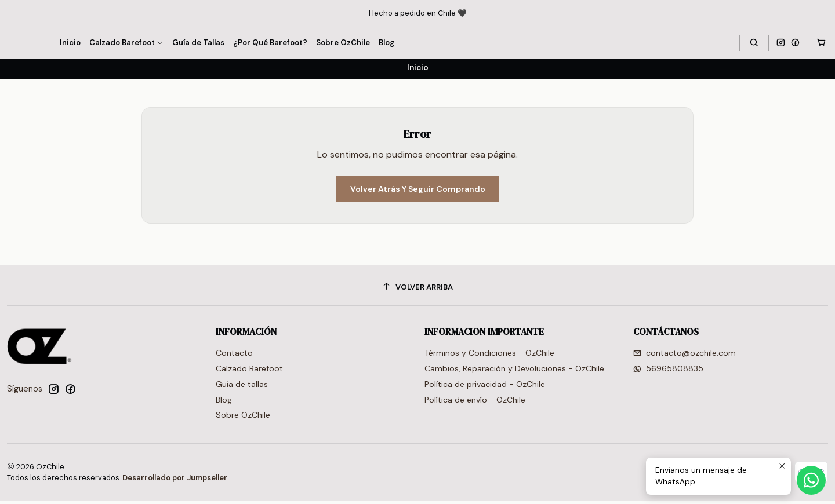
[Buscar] (754, 43)
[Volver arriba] (418, 291)
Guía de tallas (242, 388)
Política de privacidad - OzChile (485, 388)
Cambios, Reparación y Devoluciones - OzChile (514, 372)
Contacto (234, 356)
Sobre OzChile (243, 419)
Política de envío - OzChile (475, 403)
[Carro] (821, 43)
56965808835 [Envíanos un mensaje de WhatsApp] (668, 372)
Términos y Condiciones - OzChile (489, 356)
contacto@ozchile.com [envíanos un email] (685, 356)
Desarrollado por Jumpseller (175, 481)
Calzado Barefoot (249, 372)
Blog (224, 403)
